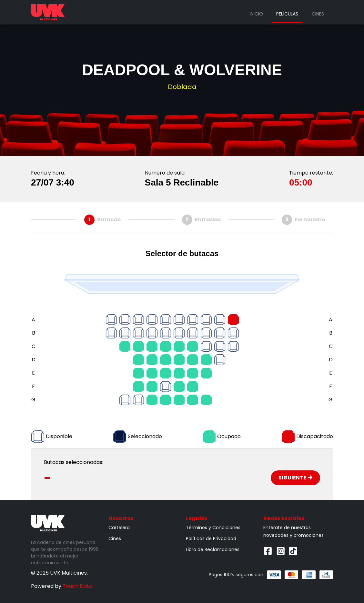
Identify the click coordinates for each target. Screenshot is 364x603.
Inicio (256, 14)
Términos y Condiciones (213, 528)
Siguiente (295, 478)
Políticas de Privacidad (211, 538)
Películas (287, 14)
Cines (318, 14)
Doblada (182, 87)
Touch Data (77, 586)
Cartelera (119, 528)
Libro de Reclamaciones (213, 549)
